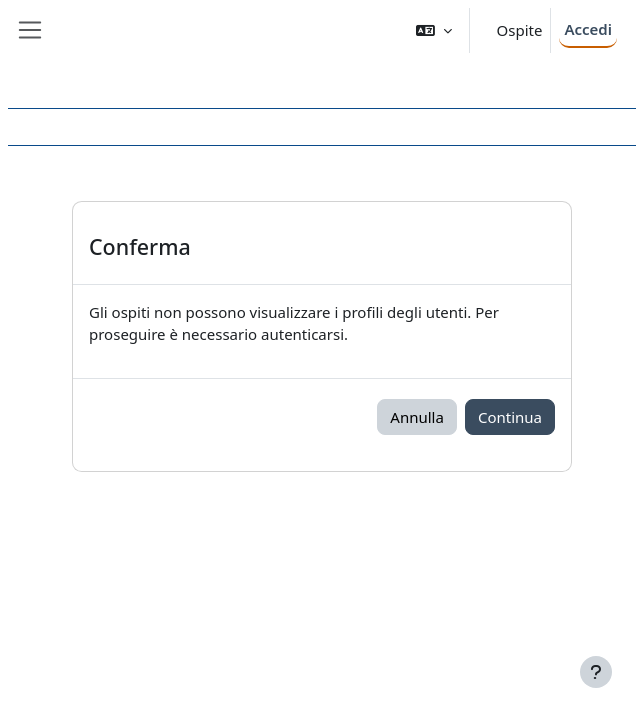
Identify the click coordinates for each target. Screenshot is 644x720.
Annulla (417, 417)
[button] (434, 30)
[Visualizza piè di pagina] (596, 672)
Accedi (588, 29)
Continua (510, 417)
